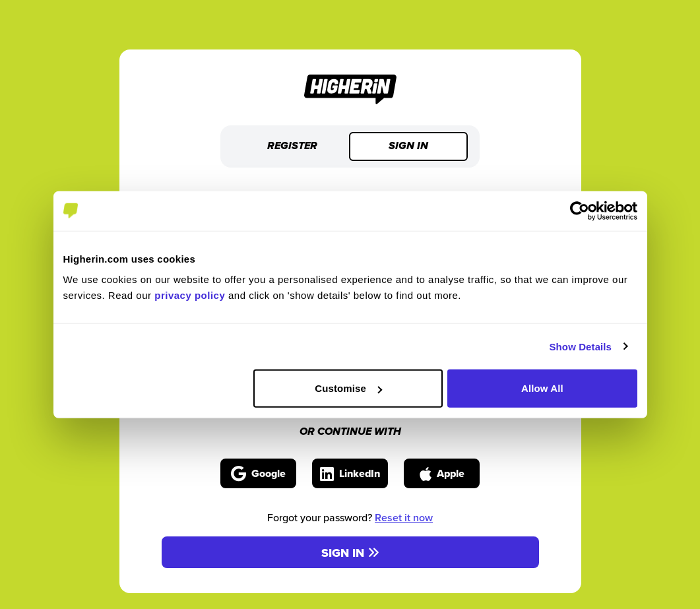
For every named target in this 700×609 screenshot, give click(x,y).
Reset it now (404, 518)
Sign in (408, 146)
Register (292, 146)
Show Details (581, 346)
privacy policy (190, 295)
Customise (348, 388)
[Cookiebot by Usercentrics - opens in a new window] (580, 210)
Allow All (542, 388)
